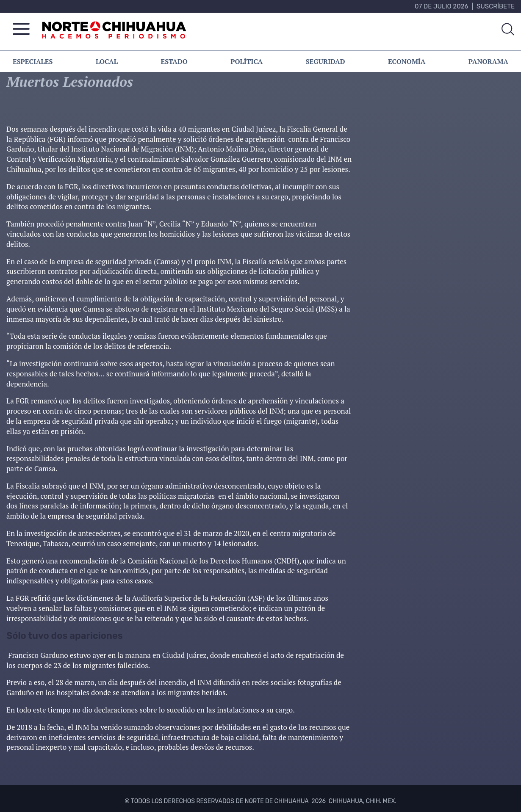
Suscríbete (496, 6)
